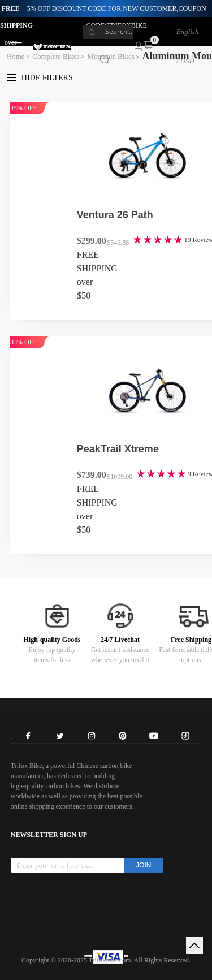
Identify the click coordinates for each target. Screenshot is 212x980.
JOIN (143, 865)
